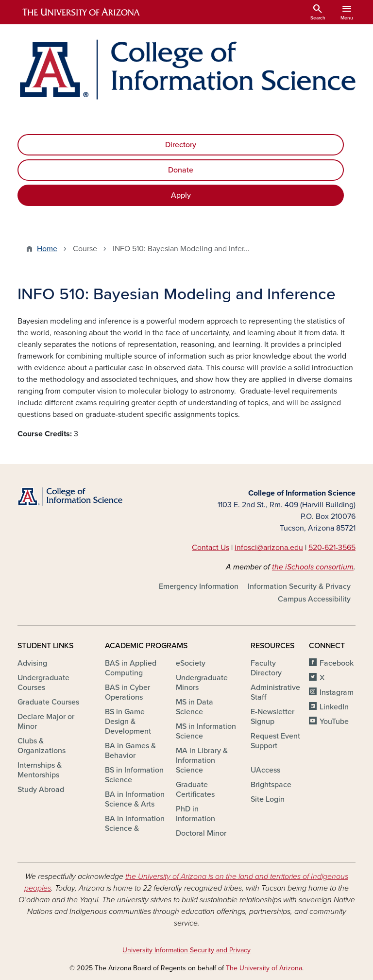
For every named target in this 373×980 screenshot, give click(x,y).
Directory (181, 145)
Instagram (337, 692)
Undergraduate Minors (202, 683)
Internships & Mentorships (40, 770)
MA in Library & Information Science (202, 760)
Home (47, 249)
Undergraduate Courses (43, 683)
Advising (32, 663)
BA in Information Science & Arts (135, 799)
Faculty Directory (266, 668)
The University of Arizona (264, 968)
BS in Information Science (134, 775)
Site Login (268, 799)
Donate (181, 170)
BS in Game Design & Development (128, 722)
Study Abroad (41, 790)
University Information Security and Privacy (186, 950)
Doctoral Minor (201, 833)
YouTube (334, 722)
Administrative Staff (275, 692)
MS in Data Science (195, 707)
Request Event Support (275, 741)
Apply (181, 195)
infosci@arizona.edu (269, 548)
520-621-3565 (332, 548)
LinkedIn (334, 707)
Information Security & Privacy (299, 586)
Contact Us (211, 548)
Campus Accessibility (314, 599)
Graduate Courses (48, 702)
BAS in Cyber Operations (127, 692)
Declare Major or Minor (46, 722)
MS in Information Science (206, 731)
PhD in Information (195, 814)
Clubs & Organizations (42, 746)
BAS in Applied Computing (131, 668)
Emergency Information (199, 586)
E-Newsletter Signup (272, 717)
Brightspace (271, 785)
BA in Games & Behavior (130, 751)
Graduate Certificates (195, 790)
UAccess (265, 770)
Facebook (337, 663)
